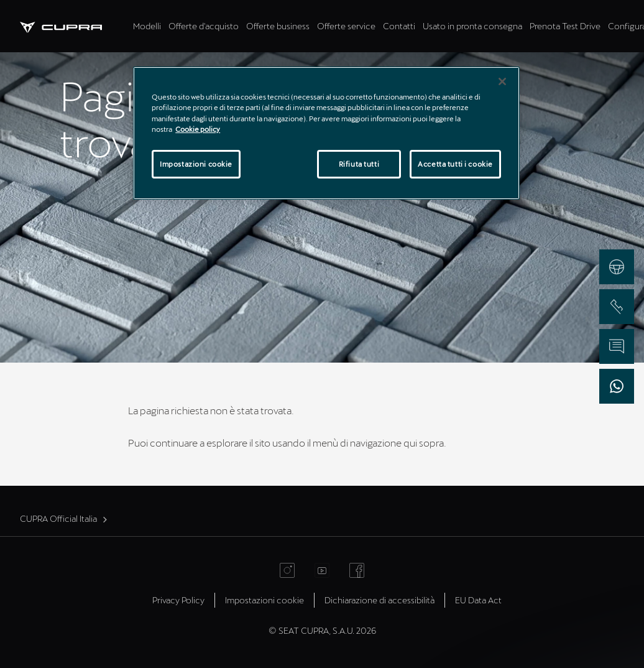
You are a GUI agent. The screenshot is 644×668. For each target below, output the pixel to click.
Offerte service (346, 26)
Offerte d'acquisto (204, 26)
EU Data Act (478, 600)
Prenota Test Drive (565, 26)
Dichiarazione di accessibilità (379, 600)
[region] (326, 133)
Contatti (399, 26)
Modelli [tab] (147, 26)
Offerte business (278, 26)
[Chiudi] (502, 81)
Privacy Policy (178, 600)
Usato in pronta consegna (472, 26)
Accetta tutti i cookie (455, 164)
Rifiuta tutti (359, 164)
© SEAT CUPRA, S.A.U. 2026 (322, 630)
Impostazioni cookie (264, 600)
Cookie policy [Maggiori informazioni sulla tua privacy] (198, 129)
